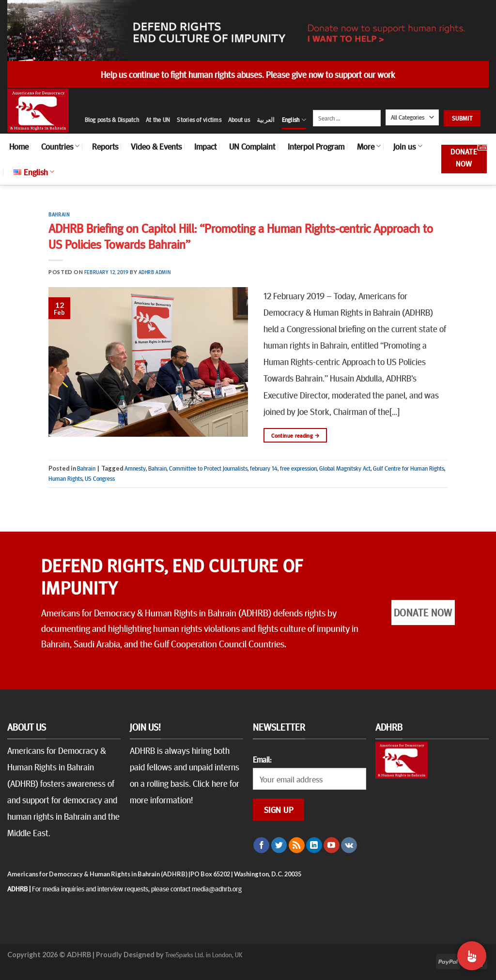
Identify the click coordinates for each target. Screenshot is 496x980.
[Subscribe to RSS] (297, 845)
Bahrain (59, 214)
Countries (60, 146)
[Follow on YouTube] (332, 845)
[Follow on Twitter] (279, 845)
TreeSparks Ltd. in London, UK (204, 954)
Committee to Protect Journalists (208, 468)
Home (19, 146)
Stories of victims (199, 120)
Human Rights (65, 478)
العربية (266, 120)
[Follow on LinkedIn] (314, 845)
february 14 (264, 468)
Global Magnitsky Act (345, 468)
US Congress (100, 478)
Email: (262, 759)
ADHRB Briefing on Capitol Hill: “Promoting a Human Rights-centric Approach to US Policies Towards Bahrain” (241, 236)
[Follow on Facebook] (261, 845)
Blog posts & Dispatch (112, 120)
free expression (298, 468)
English (294, 120)
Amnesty (135, 468)
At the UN (158, 120)
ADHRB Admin (155, 272)
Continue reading (295, 436)
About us (239, 120)
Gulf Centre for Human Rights (409, 468)
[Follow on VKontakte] (349, 845)
